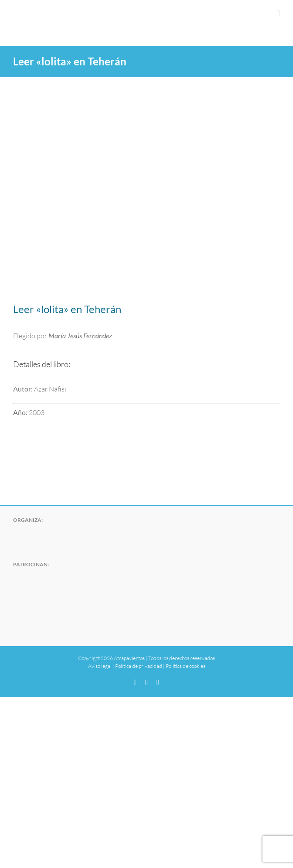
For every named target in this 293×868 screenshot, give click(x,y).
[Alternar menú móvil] (278, 13)
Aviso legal (100, 666)
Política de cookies (186, 666)
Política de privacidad (139, 666)
